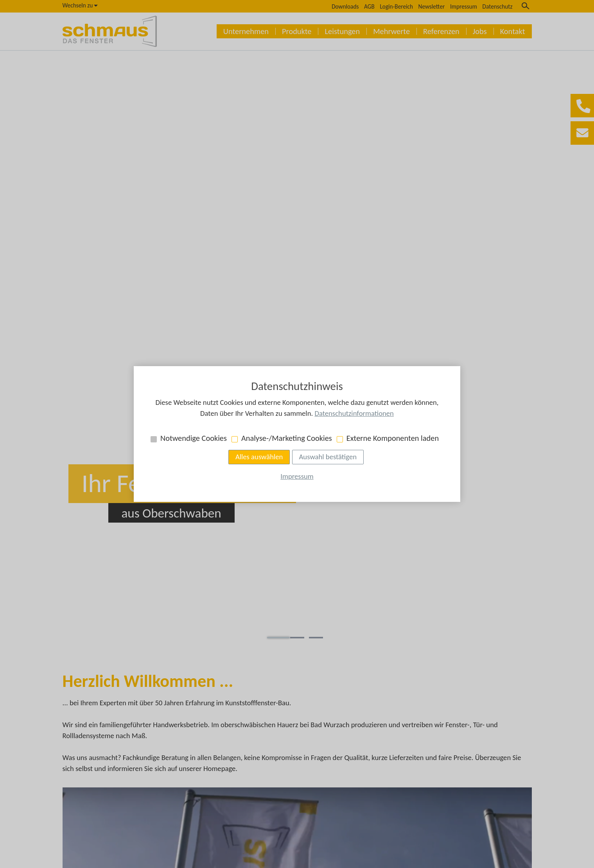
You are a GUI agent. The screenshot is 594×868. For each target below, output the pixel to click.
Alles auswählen (259, 457)
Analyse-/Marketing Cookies (287, 438)
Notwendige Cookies (194, 438)
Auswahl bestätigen (328, 457)
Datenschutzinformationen (354, 413)
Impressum (297, 476)
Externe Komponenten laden (393, 438)
